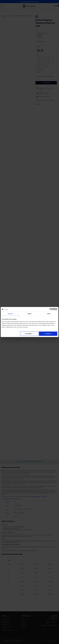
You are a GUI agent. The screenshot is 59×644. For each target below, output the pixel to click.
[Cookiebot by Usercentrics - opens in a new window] (51, 309)
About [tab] (49, 314)
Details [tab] (30, 314)
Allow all (48, 334)
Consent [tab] (10, 314)
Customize (29, 334)
